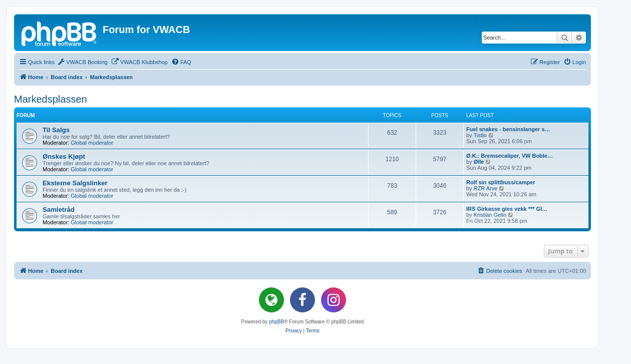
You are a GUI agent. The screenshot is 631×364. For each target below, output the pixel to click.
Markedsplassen (51, 99)
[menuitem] (82, 62)
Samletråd (59, 210)
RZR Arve (486, 188)
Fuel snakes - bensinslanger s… (508, 129)
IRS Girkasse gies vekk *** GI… (507, 209)
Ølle (479, 162)
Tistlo (480, 135)
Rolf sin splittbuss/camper (501, 182)
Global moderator (92, 143)
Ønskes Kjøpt (64, 156)
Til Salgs (56, 130)
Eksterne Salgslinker (75, 183)
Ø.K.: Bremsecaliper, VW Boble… (510, 156)
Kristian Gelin (490, 215)
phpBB (276, 322)
